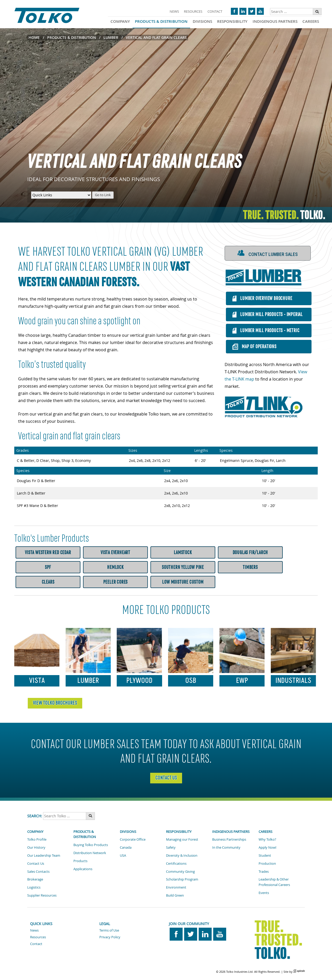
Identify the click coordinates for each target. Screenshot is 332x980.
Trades (264, 871)
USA (123, 855)
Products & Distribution (161, 21)
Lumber (111, 37)
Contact (215, 11)
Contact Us (166, 778)
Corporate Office (133, 839)
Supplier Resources (42, 895)
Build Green (175, 895)
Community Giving (180, 871)
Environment (176, 887)
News (174, 11)
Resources (193, 11)
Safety (171, 847)
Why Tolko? (267, 839)
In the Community (226, 847)
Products (80, 861)
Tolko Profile (37, 839)
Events (264, 893)
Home (34, 37)
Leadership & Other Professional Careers (274, 882)
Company (120, 21)
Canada (126, 847)
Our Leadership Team (44, 855)
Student (265, 855)
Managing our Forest (182, 839)
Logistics (34, 887)
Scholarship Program (182, 879)
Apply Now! (267, 847)
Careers (311, 21)
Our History (36, 847)
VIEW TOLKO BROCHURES (55, 703)
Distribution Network (90, 853)
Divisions (202, 21)
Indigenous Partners (275, 21)
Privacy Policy (110, 937)
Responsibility (232, 21)
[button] (268, 253)
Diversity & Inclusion (182, 855)
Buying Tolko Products (91, 845)
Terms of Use (109, 930)
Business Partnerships (229, 839)
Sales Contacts (38, 871)
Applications (83, 869)
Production (267, 863)
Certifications (176, 863)
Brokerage (35, 879)
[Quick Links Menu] (61, 195)
